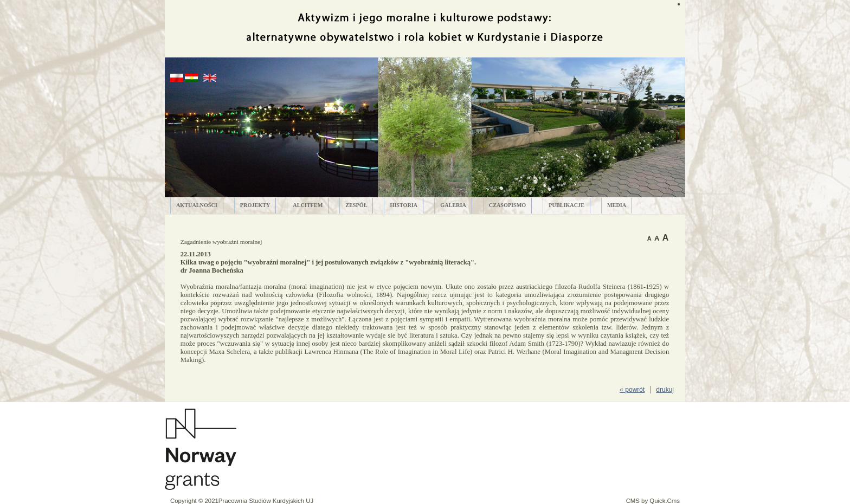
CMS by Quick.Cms (653, 501)
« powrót (632, 390)
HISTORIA (404, 205)
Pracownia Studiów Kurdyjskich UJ (266, 501)
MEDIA (617, 205)
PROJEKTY (255, 205)
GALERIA (453, 205)
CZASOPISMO (508, 205)
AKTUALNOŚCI (197, 205)
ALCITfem (308, 205)
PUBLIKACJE (566, 205)
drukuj (665, 390)
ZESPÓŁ (356, 205)
